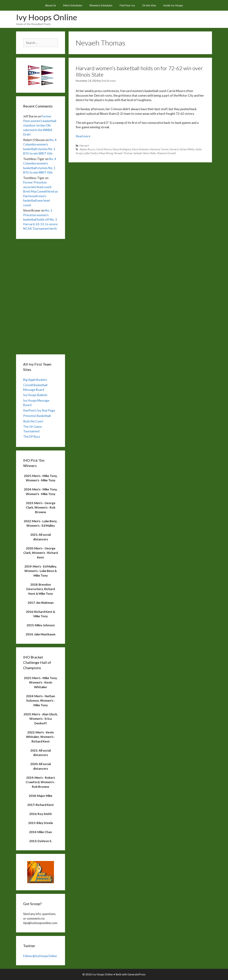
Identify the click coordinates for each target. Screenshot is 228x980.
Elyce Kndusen (140, 149)
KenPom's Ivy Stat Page (39, 410)
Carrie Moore (104, 149)
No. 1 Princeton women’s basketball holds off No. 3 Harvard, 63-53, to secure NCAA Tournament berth (40, 219)
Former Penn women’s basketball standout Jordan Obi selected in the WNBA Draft (40, 125)
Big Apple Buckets (35, 380)
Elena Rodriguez (122, 149)
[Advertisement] (41, 296)
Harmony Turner (159, 149)
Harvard (84, 146)
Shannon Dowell (166, 153)
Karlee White (187, 149)
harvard (174, 149)
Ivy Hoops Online (47, 17)
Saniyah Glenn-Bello (145, 153)
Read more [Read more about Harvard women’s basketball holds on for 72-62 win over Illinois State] (83, 136)
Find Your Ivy (127, 5)
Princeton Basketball (37, 416)
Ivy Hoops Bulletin (35, 395)
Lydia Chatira (91, 153)
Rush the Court (33, 421)
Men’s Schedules (73, 5)
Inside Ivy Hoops (173, 5)
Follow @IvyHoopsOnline (40, 956)
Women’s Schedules (101, 5)
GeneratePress (137, 974)
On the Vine (149, 5)
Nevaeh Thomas (123, 153)
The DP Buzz (32, 437)
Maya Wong (106, 153)
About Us (50, 5)
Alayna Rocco (87, 149)
